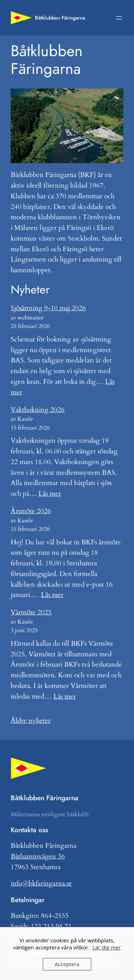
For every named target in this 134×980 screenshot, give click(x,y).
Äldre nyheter (31, 721)
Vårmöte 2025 (31, 612)
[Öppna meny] (119, 18)
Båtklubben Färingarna (60, 18)
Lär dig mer (107, 947)
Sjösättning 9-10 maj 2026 (48, 308)
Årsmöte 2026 (31, 511)
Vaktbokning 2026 (38, 410)
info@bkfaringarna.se (41, 883)
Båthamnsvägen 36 (38, 856)
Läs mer (50, 494)
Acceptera (67, 964)
